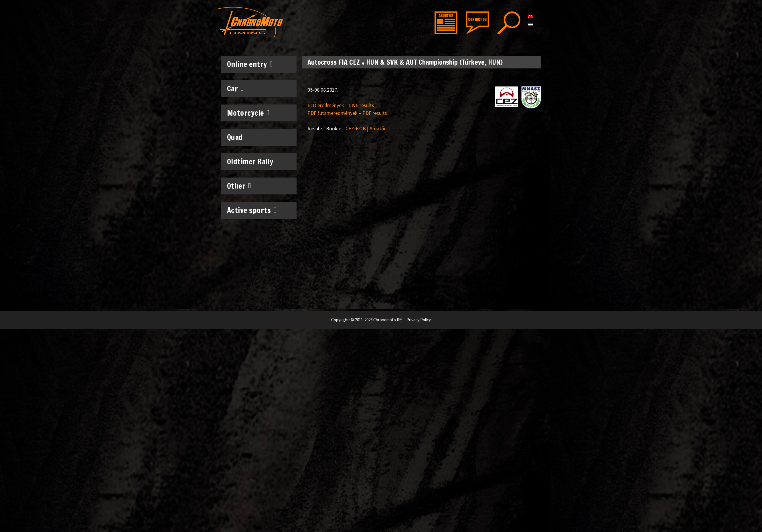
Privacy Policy (419, 320)
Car (235, 88)
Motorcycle (248, 113)
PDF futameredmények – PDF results (347, 113)
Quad (235, 137)
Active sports (252, 210)
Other (239, 186)
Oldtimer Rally (250, 162)
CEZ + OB (356, 128)
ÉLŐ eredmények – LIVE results (341, 105)
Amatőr (378, 128)
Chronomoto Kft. (388, 320)
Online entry (250, 64)
